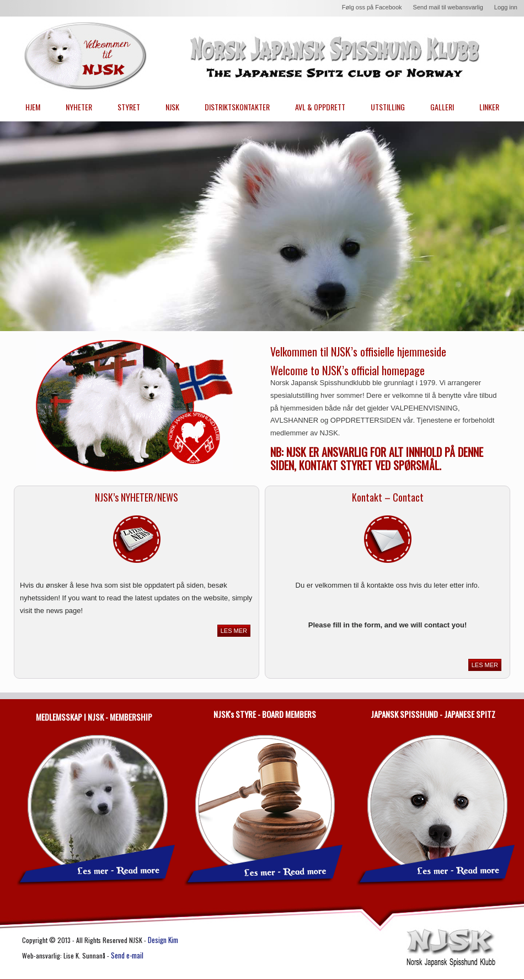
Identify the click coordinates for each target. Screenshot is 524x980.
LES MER (234, 631)
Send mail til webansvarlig (448, 7)
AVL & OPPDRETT (320, 107)
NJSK (172, 107)
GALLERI (442, 107)
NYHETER (79, 107)
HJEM (33, 107)
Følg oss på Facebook (372, 7)
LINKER (489, 107)
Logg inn (506, 7)
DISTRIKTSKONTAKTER (237, 107)
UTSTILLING (388, 107)
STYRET (129, 107)
